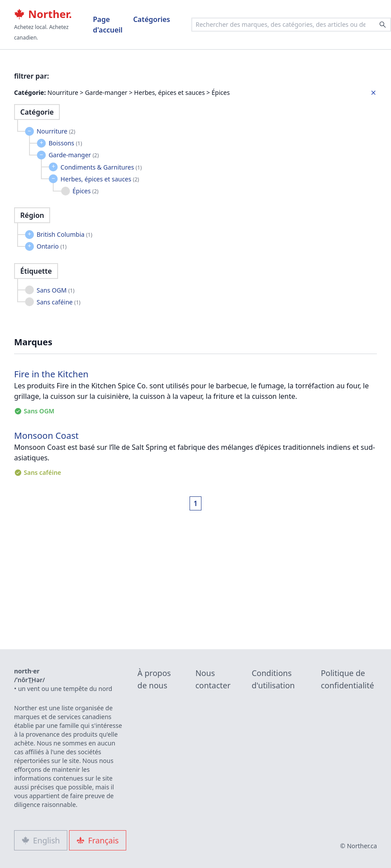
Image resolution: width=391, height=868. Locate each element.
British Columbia (64, 234)
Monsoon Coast (46, 436)
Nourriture (56, 131)
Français (98, 840)
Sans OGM (55, 290)
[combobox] (291, 25)
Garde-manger (73, 155)
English (41, 840)
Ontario (51, 246)
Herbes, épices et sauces (100, 179)
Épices (86, 191)
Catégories (152, 19)
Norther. (43, 14)
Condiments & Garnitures (101, 167)
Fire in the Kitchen (51, 374)
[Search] (383, 25)
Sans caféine (58, 302)
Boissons (65, 143)
